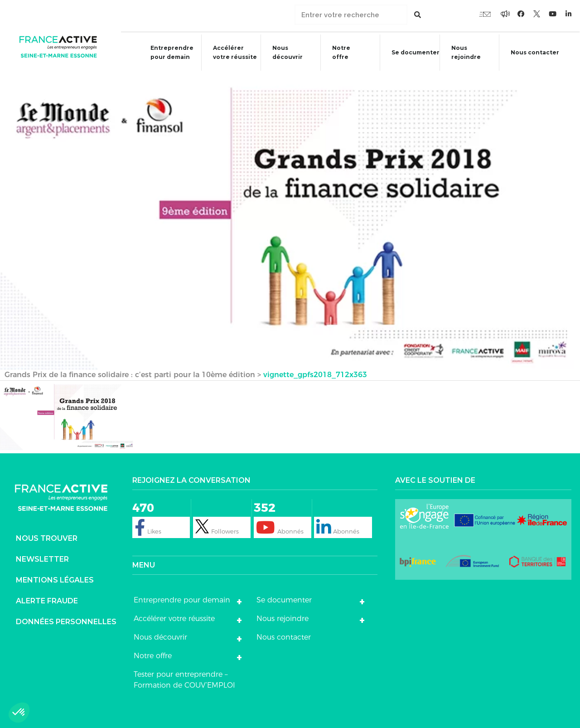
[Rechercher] (418, 15)
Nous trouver (47, 537)
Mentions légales (55, 579)
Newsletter (42, 558)
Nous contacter (536, 52)
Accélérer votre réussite (230, 52)
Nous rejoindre (462, 52)
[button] (19, 713)
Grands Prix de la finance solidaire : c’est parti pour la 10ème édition (130, 374)
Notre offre (337, 52)
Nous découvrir (283, 52)
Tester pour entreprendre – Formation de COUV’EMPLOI (184, 679)
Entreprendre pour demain (167, 52)
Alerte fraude (47, 600)
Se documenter (411, 54)
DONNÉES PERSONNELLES (66, 621)
